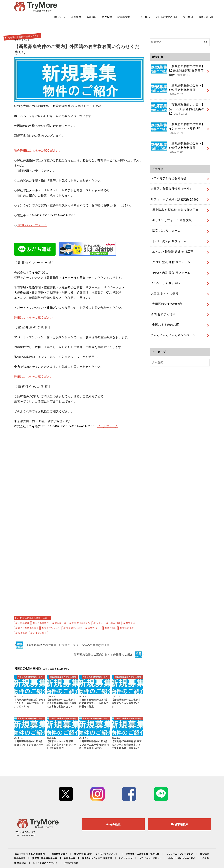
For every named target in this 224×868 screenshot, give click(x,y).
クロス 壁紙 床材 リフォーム (168, 214)
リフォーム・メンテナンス (185, 843)
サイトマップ (135, 848)
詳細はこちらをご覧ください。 (35, 307)
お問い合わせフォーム (32, 214)
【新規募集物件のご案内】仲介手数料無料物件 (178, 74)
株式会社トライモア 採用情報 (106, 848)
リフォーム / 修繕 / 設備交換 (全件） (172, 163)
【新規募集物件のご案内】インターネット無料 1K (178, 105)
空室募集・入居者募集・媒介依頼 (147, 843)
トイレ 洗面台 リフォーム (166, 197)
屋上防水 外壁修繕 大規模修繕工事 (171, 172)
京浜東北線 (128, 617)
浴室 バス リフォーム (164, 189)
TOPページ (60, 5)
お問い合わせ (206, 5)
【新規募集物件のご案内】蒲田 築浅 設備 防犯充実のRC (178, 89)
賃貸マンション (52, 617)
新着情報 (92, 5)
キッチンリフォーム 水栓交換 (168, 180)
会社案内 (76, 5)
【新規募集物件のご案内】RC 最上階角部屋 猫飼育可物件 (178, 58)
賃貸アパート (95, 617)
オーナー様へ (143, 5)
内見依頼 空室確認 (24, 852)
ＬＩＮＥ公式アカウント (53, 852)
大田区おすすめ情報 (167, 5)
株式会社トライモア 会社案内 (30, 843)
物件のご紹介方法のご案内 (192, 848)
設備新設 (23, 622)
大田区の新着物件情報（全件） (34, 607)
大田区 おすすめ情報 (163, 240)
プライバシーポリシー (160, 848)
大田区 (99, 612)
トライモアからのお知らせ (166, 145)
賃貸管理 (131, 612)
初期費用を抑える (81, 612)
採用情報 (188, 5)
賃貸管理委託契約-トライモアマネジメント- (99, 843)
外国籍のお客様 (74, 617)
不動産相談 (114, 612)
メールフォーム (108, 416)
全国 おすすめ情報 (161, 258)
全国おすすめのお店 (163, 266)
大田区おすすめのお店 (164, 249)
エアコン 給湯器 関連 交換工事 (169, 206)
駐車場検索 (124, 5)
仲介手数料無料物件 (28, 617)
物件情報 (112, 617)
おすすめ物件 (40, 622)
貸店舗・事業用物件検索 (53, 848)
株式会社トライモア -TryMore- (170, 862)
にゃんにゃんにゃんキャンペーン (170, 275)
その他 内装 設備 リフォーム (168, 223)
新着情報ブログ (61, 843)
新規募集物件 (42, 612)
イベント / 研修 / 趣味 (164, 232)
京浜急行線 (60, 612)
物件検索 (107, 5)
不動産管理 (24, 612)
